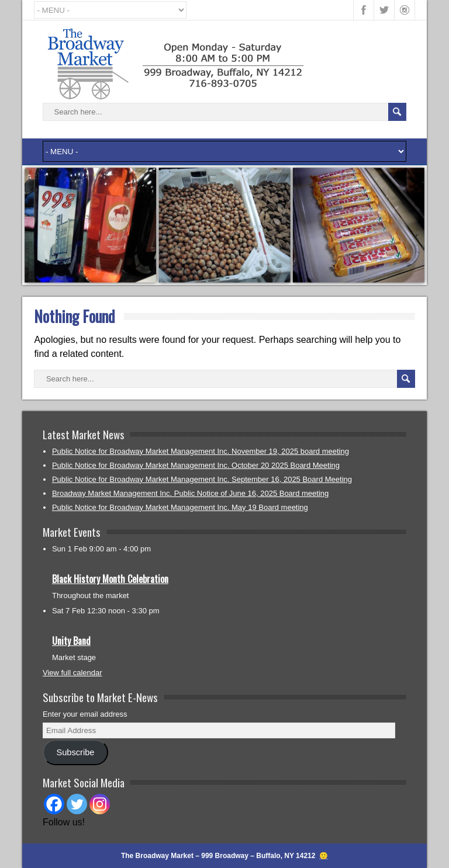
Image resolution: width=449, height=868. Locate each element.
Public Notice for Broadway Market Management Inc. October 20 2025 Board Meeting (196, 465)
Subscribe (75, 752)
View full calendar (72, 673)
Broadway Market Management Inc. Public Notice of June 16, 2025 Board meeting (190, 493)
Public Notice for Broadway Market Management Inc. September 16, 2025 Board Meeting (202, 479)
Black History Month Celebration (110, 579)
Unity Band (71, 641)
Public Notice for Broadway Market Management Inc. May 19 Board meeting (180, 507)
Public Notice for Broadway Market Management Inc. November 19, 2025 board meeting (201, 451)
